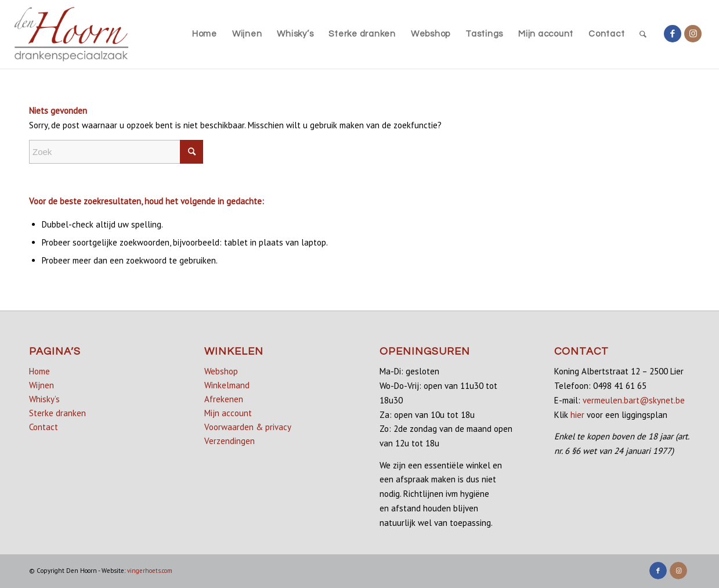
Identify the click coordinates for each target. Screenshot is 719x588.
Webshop (221, 371)
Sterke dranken (57, 413)
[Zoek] (643, 34)
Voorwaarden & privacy (248, 427)
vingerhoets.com (150, 571)
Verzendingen (230, 441)
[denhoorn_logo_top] (72, 34)
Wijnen (41, 385)
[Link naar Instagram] (693, 34)
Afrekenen (224, 399)
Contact (44, 427)
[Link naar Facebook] (673, 34)
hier (577, 415)
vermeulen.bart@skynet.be (634, 400)
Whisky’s (44, 399)
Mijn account (228, 413)
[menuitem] (205, 34)
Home (39, 371)
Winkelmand (227, 385)
